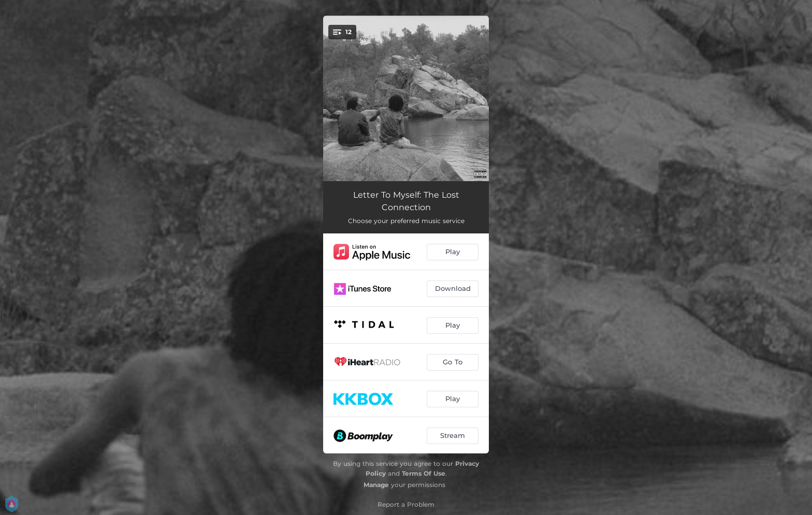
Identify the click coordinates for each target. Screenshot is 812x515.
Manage (376, 485)
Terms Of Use (424, 473)
